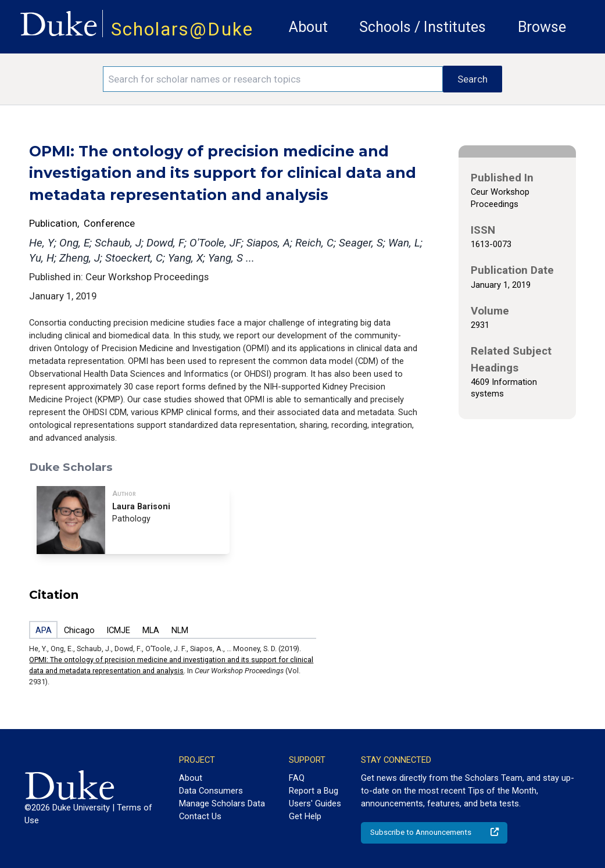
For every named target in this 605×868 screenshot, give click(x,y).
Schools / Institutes (423, 27)
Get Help (305, 816)
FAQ (297, 778)
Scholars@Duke (182, 29)
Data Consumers (211, 791)
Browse (542, 27)
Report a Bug (314, 791)
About (308, 27)
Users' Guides (315, 803)
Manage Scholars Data (222, 803)
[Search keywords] (273, 79)
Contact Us (200, 816)
